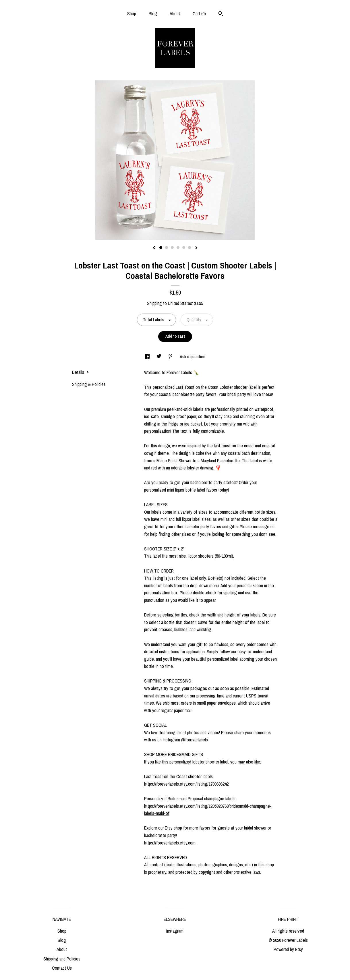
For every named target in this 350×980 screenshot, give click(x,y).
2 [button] (167, 248)
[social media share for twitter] (159, 357)
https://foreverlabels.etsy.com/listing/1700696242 (186, 784)
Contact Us (62, 968)
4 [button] (178, 248)
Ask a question (193, 357)
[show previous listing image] (154, 248)
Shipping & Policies (89, 384)
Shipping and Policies (62, 959)
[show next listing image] (196, 248)
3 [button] (172, 248)
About (175, 13)
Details (81, 372)
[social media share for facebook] (148, 357)
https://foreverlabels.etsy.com (170, 843)
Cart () (199, 13)
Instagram (175, 931)
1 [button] (161, 248)
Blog (153, 13)
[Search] (221, 14)
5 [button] (184, 248)
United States (180, 303)
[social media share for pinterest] (171, 357)
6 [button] (189, 248)
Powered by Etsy (288, 949)
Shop (132, 13)
